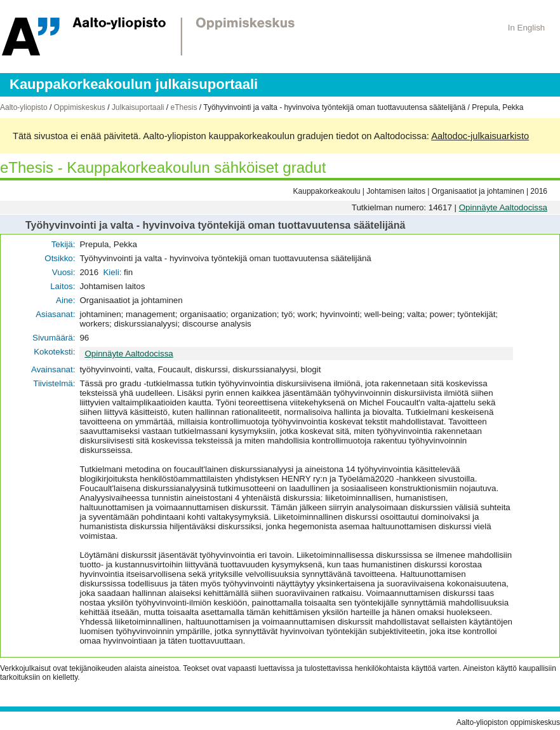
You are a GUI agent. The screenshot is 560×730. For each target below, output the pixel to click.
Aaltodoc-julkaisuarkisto (480, 136)
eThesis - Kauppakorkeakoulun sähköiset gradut (163, 167)
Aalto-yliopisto (24, 107)
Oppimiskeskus (80, 107)
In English (527, 28)
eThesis (183, 107)
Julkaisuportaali (138, 107)
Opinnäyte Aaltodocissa (503, 207)
